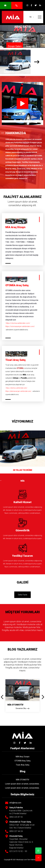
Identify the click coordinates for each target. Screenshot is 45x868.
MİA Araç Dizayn (22, 757)
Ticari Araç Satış (23, 765)
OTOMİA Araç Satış (22, 761)
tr (31, 17)
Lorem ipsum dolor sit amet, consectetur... (22, 784)
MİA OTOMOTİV (15, 705)
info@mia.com (15, 803)
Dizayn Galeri (15, 46)
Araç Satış (31, 46)
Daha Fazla (22, 595)
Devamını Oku (22, 708)
